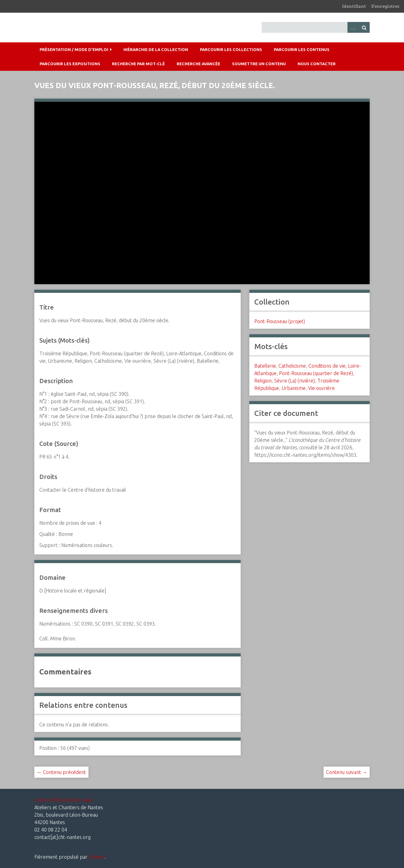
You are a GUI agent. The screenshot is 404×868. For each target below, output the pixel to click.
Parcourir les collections (231, 49)
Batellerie (265, 366)
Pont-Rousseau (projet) (280, 321)
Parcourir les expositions (70, 64)
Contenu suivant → (347, 772)
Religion (263, 381)
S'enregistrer (385, 6)
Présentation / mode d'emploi (74, 49)
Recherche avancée (198, 64)
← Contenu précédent (61, 772)
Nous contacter (317, 64)
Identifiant (354, 6)
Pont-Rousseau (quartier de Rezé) (316, 373)
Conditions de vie (327, 366)
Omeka (97, 857)
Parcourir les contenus (302, 49)
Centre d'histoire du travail (63, 800)
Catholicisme (292, 366)
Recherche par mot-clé (138, 64)
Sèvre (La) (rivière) (294, 381)
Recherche (364, 27)
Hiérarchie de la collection (156, 49)
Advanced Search (353, 27)
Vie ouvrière (321, 388)
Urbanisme (294, 388)
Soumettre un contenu (259, 64)
